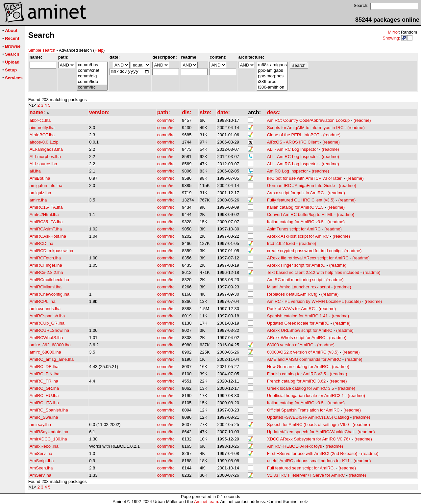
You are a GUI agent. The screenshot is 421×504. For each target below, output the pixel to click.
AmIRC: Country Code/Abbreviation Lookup (308, 120)
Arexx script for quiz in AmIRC (296, 193)
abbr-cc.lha (40, 120)
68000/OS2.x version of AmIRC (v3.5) (303, 352)
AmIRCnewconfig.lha (50, 294)
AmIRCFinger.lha (46, 265)
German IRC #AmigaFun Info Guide (301, 186)
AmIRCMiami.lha (46, 287)
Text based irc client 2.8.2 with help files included (313, 272)
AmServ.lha (40, 475)
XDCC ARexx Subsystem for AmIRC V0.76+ (309, 439)
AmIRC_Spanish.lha (49, 410)
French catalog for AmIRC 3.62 (296, 381)
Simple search (42, 50)
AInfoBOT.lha (42, 135)
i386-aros (272, 82)
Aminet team (206, 502)
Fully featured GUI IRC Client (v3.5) (301, 200)
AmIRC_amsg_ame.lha (52, 359)
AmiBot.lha (40, 178)
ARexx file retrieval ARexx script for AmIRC (308, 258)
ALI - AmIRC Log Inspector (293, 149)
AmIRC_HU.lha (44, 396)
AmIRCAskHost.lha (48, 236)
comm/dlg (92, 76)
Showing (391, 38)
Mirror (393, 32)
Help (99, 50)
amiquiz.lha (40, 193)
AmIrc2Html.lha (44, 214)
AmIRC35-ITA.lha (46, 222)
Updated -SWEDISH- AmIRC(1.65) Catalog (308, 417)
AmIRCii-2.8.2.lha (46, 272)
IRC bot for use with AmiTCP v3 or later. (305, 178)
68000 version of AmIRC (290, 345)
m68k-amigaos (272, 65)
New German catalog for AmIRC (298, 367)
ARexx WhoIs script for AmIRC (296, 338)
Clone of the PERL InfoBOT (293, 135)
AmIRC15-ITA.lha (46, 207)
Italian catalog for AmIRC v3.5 (295, 222)
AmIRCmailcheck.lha (50, 280)
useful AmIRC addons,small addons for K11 (308, 461)
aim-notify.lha (42, 128)
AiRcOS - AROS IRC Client (293, 142)
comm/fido (92, 82)
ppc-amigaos (272, 71)
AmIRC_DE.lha (44, 367)
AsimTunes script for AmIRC (294, 229)
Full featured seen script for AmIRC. (301, 468)
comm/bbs (92, 65)
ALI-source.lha (43, 164)
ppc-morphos (272, 76)
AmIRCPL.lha (43, 301)
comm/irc (92, 87)
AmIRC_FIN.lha (45, 374)
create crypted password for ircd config (304, 251)
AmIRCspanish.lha (47, 316)
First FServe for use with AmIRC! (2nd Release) (312, 453)
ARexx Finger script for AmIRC (296, 265)
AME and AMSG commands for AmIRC (304, 359)
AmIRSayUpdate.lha (49, 432)
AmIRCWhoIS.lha (46, 338)
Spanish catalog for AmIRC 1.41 (297, 316)
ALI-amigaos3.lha (46, 149)
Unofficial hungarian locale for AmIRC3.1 (306, 396)
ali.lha (35, 171)
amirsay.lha (40, 424)
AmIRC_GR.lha (44, 388)
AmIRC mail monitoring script (295, 280)
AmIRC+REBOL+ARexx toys (295, 446)
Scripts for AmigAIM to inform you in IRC (305, 128)
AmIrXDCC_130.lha (48, 439)
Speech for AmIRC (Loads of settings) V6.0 (308, 424)
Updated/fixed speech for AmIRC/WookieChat (310, 432)
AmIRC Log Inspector (287, 171)
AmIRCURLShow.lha (50, 330)
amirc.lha (38, 200)
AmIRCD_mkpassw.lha (51, 251)
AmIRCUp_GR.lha (47, 323)
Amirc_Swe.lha (44, 417)
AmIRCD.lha (41, 243)
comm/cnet (92, 71)
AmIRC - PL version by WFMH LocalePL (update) (314, 301)
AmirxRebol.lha (44, 446)
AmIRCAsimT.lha (46, 229)
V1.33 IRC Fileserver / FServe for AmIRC (306, 475)
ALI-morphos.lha (45, 157)
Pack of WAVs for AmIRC (291, 309)
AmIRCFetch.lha (45, 258)
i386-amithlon (272, 87)
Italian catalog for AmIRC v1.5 (295, 207)
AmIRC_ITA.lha (44, 403)
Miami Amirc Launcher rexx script (298, 287)
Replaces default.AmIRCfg (292, 294)
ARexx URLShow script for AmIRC (300, 330)
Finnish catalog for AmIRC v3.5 (297, 374)
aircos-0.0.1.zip (44, 142)
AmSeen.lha (41, 468)
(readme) (362, 120)
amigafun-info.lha (46, 186)
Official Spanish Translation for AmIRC (303, 410)
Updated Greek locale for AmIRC (298, 323)
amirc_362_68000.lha (50, 345)
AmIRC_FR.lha (44, 381)
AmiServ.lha (41, 453)
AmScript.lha (42, 461)
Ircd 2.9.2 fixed (281, 243)
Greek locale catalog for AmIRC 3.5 (301, 388)
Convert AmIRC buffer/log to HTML (300, 214)
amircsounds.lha (45, 309)
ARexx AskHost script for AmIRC (298, 236)
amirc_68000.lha (45, 352)
